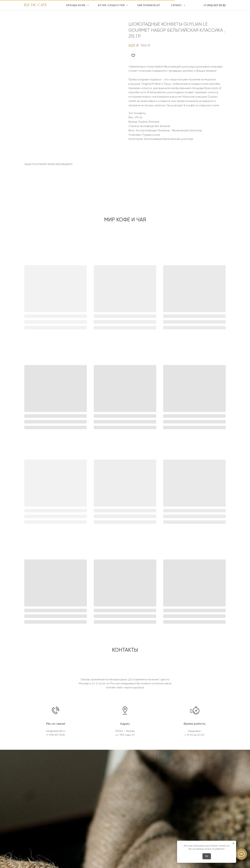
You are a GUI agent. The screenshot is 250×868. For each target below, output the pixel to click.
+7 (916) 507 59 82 (214, 5)
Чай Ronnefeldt (149, 5)
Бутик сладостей (112, 5)
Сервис (177, 5)
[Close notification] (234, 843)
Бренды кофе (76, 5)
